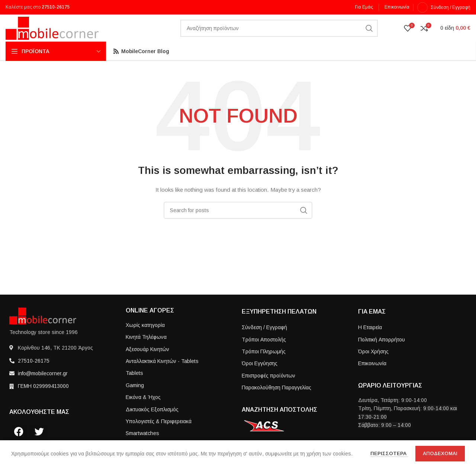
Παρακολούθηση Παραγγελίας (276, 400)
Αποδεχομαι (440, 453)
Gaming (135, 398)
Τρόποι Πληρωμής (264, 364)
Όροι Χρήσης (373, 364)
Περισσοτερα (389, 453)
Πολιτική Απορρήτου (382, 352)
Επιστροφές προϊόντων (268, 388)
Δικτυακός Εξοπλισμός (152, 422)
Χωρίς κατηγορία (145, 338)
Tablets (134, 386)
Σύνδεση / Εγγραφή (264, 340)
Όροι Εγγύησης (260, 376)
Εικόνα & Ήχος (143, 410)
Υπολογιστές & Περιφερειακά (159, 434)
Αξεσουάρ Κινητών (147, 362)
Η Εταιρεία (370, 340)
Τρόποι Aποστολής (264, 352)
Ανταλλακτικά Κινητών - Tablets (162, 374)
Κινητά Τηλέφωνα (146, 350)
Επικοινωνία (372, 376)
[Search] (279, 35)
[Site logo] (52, 35)
